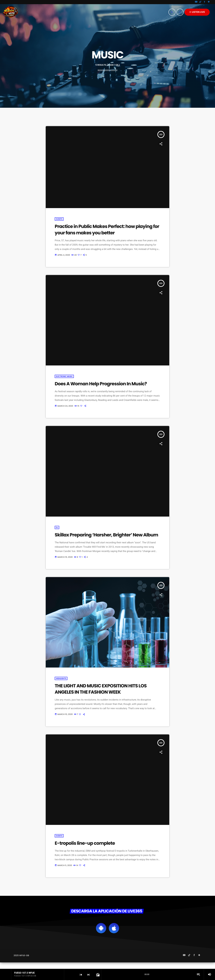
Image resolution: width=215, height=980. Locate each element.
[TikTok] (200, 2)
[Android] (209, 2)
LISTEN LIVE (197, 12)
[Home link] (10, 12)
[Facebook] (205, 2)
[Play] (180, 12)
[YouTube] (196, 2)
